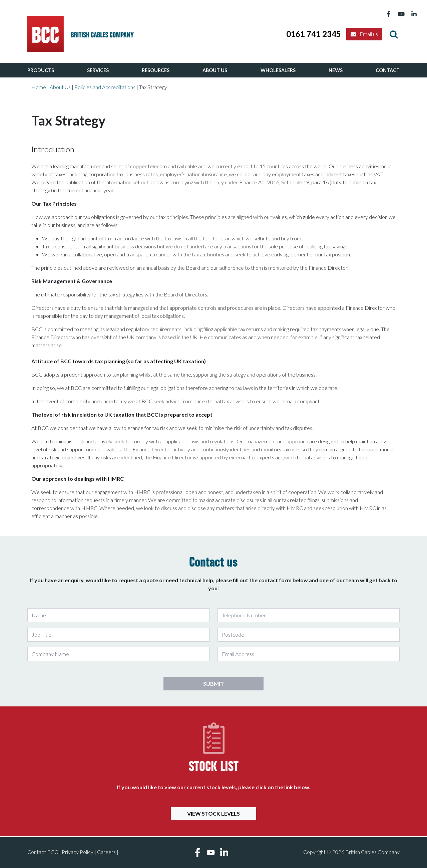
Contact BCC (43, 852)
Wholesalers (278, 70)
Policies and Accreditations (105, 87)
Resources (156, 70)
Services (98, 70)
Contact (388, 70)
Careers (106, 852)
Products (41, 70)
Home (39, 87)
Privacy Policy (78, 852)
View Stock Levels (213, 813)
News (336, 70)
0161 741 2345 (314, 34)
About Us (215, 70)
